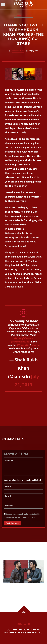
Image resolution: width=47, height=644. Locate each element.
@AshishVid (23, 345)
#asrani (36, 345)
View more (24, 572)
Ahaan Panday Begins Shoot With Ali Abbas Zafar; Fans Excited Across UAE (21, 590)
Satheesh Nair (18, 51)
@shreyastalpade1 (20, 342)
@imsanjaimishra (23, 338)
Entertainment (23, 16)
